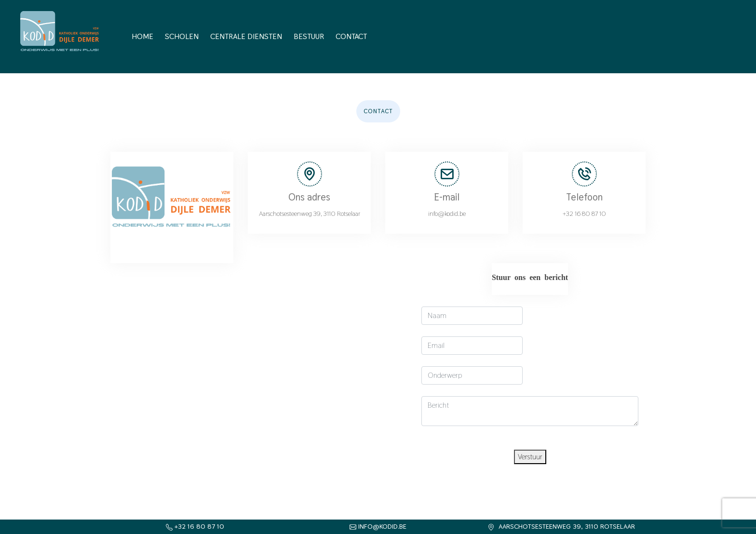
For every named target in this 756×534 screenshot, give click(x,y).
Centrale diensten (246, 36)
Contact (351, 36)
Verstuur (530, 457)
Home (142, 36)
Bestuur (309, 36)
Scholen (182, 36)
